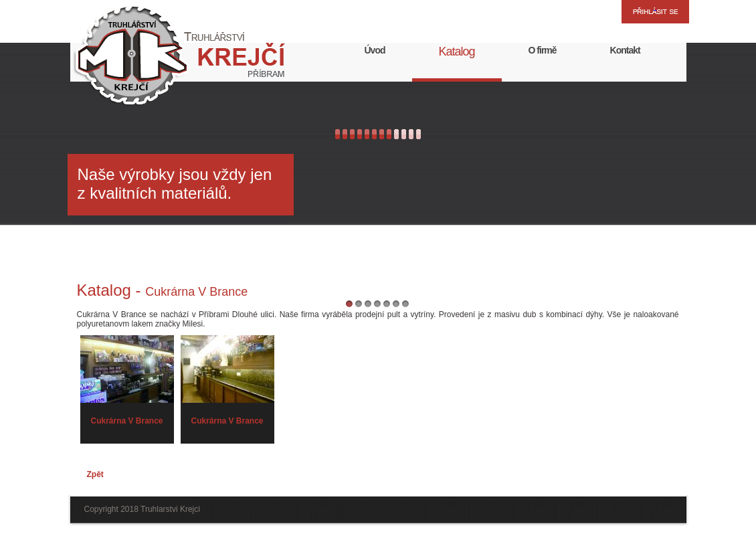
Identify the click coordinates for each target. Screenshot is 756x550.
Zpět (95, 474)
